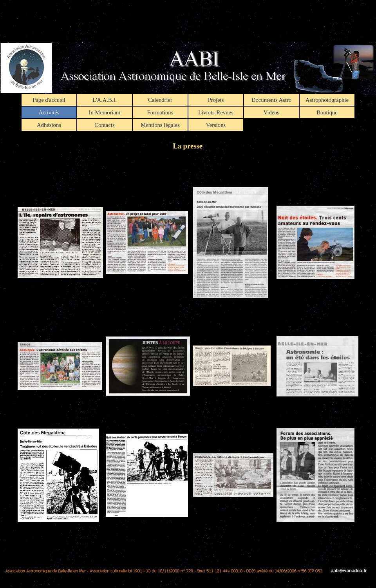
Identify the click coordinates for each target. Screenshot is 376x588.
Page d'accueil (49, 100)
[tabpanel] (188, 352)
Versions (216, 125)
